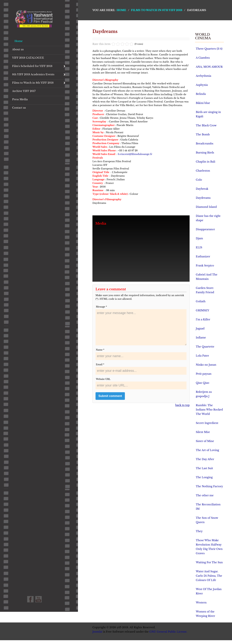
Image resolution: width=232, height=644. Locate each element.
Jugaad (200, 329)
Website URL (103, 379)
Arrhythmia (203, 76)
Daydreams (203, 198)
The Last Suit (204, 468)
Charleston (203, 171)
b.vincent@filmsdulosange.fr (135, 154)
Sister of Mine (205, 441)
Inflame (201, 338)
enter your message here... (141, 327)
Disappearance (205, 229)
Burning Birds (205, 153)
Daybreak (202, 189)
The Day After (205, 459)
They (199, 531)
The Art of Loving (207, 450)
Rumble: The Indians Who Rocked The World (209, 410)
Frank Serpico (205, 266)
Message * (101, 307)
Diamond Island (206, 207)
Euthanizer (203, 256)
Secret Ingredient (207, 423)
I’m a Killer (203, 319)
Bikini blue (203, 103)
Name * (100, 350)
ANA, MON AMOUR (209, 67)
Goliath (201, 301)
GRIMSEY (202, 310)
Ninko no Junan (206, 365)
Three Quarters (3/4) (209, 49)
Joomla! (97, 632)
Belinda (201, 94)
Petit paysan (204, 374)
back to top (182, 405)
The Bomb (203, 134)
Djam (199, 238)
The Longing (204, 477)
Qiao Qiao (202, 383)
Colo (199, 180)
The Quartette (205, 347)
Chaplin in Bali (205, 162)
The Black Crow (206, 125)
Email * (100, 364)
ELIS (199, 247)
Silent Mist (203, 432)
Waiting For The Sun (209, 562)
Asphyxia (202, 85)
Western (201, 603)
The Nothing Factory (209, 486)
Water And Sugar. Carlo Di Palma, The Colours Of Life (209, 576)
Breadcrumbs (205, 144)
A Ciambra (203, 58)
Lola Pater (202, 356)
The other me (205, 495)
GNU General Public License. (168, 632)
